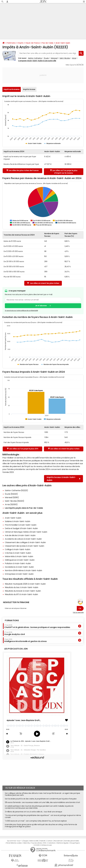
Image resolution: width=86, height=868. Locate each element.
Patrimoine (11, 43)
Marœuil (54, 58)
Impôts (21, 43)
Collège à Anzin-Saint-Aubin (17, 549)
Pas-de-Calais (48, 43)
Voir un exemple (78, 612)
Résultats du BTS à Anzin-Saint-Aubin (21, 594)
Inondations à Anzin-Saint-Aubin (19, 567)
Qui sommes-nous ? (14, 841)
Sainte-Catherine (35, 58)
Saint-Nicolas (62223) (14, 501)
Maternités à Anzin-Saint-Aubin (19, 556)
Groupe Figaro (75, 843)
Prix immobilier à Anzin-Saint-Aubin (21, 525)
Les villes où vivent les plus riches (43, 283)
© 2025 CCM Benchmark (43, 845)
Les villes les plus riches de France (23, 170)
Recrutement (58, 841)
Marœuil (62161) (12, 497)
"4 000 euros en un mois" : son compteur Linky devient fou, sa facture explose (36, 821)
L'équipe (25, 841)
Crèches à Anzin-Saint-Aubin (18, 553)
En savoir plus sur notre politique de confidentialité (21, 311)
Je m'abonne (41, 306)
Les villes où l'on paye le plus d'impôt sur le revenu (64, 172)
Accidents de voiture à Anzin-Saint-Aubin (23, 539)
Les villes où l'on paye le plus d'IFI (23, 449)
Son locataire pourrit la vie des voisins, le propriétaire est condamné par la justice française (41, 799)
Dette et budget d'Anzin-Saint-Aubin (21, 528)
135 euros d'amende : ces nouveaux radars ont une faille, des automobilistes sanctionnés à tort (42, 802)
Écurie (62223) (11, 494)
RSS (45, 843)
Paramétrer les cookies (14, 843)
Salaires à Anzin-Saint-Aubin (18, 521)
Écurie (46, 58)
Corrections (52, 843)
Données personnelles (72, 841)
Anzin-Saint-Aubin (63, 43)
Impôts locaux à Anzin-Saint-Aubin (63, 479)
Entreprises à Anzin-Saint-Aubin (19, 574)
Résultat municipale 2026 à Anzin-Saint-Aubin (25, 584)
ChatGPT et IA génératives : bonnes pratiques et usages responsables (37, 626)
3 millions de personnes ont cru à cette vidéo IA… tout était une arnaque (33, 812)
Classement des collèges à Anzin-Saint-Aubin (25, 542)
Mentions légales (63, 843)
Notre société (34, 841)
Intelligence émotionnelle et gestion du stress (25, 640)
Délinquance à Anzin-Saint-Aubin (20, 560)
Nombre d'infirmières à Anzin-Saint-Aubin (23, 570)
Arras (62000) (11, 504)
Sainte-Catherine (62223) (16, 490)
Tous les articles (37, 843)
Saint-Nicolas (65, 58)
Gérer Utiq (26, 843)
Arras (74, 58)
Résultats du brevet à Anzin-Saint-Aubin (23, 591)
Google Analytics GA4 (14, 633)
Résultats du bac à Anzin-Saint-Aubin (22, 587)
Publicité (42, 841)
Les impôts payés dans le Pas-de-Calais (24, 508)
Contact (49, 841)
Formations (12, 620)
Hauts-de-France (33, 43)
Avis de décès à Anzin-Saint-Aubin (20, 535)
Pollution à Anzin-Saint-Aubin (18, 563)
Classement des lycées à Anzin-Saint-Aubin (24, 546)
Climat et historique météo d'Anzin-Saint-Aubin (26, 532)
